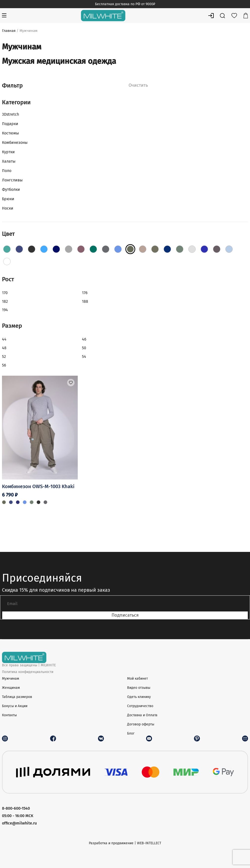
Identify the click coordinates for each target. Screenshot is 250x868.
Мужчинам (10, 679)
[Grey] (106, 249)
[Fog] (69, 249)
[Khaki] (130, 249)
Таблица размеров (17, 697)
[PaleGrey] (192, 249)
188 (85, 301)
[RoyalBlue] (204, 249)
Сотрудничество (140, 706)
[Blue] (44, 249)
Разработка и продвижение (111, 843)
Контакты (9, 715)
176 (85, 293)
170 (5, 293)
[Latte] (143, 249)
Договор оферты (141, 724)
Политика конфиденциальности (28, 672)
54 (84, 357)
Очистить (138, 85)
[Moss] (155, 249)
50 (84, 348)
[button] (71, 383)
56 (4, 365)
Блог (131, 733)
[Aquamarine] (19, 249)
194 (5, 310)
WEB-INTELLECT (149, 843)
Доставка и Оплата (142, 715)
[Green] (93, 249)
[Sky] (229, 249)
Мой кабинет (137, 679)
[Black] (32, 249)
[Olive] (180, 249)
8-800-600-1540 (16, 808)
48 (4, 348)
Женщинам (11, 688)
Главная (9, 31)
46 (84, 339)
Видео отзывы (139, 688)
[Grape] (81, 249)
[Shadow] (217, 249)
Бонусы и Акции (15, 706)
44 (4, 339)
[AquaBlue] (7, 249)
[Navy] (167, 249)
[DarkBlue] (56, 249)
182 (5, 301)
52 (4, 357)
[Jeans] (118, 249)
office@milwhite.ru (19, 823)
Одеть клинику (139, 697)
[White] (7, 261)
